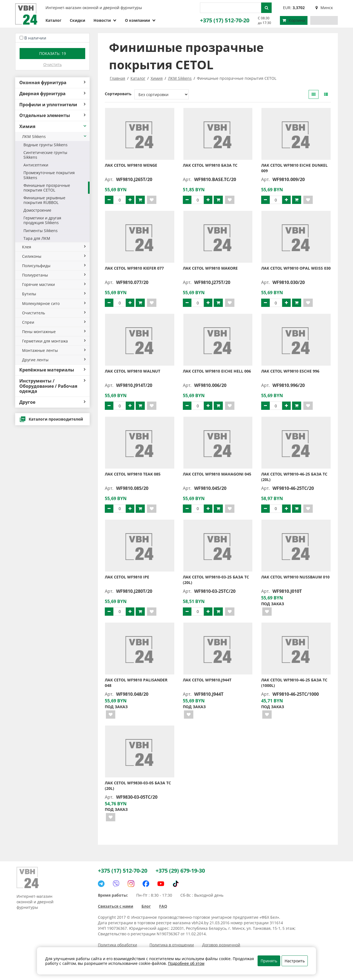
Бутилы (54, 294)
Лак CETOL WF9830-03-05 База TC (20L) (138, 786)
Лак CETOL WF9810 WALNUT (133, 371)
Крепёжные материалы (52, 370)
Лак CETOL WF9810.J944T (207, 680)
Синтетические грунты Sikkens (45, 155)
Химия (53, 126)
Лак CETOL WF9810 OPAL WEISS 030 (296, 268)
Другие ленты (54, 360)
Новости (105, 20)
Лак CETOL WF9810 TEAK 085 (133, 474)
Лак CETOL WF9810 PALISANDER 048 (136, 683)
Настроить (295, 961)
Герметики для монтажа (54, 341)
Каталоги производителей (51, 419)
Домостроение (37, 210)
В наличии (35, 38)
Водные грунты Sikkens (46, 145)
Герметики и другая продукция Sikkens (42, 220)
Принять (269, 961)
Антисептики (36, 165)
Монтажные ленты (54, 350)
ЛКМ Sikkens (54, 136)
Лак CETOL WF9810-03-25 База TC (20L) (216, 580)
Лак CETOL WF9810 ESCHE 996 (290, 371)
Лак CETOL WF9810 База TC (210, 165)
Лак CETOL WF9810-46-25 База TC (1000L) (294, 683)
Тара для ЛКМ (37, 238)
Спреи (54, 322)
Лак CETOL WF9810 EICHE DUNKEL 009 (294, 168)
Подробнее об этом (186, 963)
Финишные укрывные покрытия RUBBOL (44, 200)
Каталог (54, 20)
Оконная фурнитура (52, 83)
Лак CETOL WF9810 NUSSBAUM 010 (295, 577)
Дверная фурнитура (52, 94)
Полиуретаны (54, 275)
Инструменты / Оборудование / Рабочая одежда (52, 386)
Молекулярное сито (54, 303)
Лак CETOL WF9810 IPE (127, 577)
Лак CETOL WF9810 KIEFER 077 (134, 268)
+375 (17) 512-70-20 (225, 20)
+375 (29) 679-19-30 (180, 871)
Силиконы (54, 256)
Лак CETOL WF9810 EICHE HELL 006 (217, 371)
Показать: (53, 53)
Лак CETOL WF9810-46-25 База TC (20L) (294, 477)
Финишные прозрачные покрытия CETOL (47, 188)
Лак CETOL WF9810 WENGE (131, 165)
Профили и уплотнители (52, 105)
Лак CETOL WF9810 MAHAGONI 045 (217, 474)
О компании (140, 20)
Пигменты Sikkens (41, 231)
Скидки (77, 20)
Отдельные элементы (52, 115)
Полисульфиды (54, 266)
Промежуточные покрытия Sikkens (49, 175)
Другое (52, 402)
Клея (54, 247)
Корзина (294, 20)
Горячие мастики (54, 284)
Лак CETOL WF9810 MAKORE (210, 268)
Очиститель (54, 313)
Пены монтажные (54, 332)
